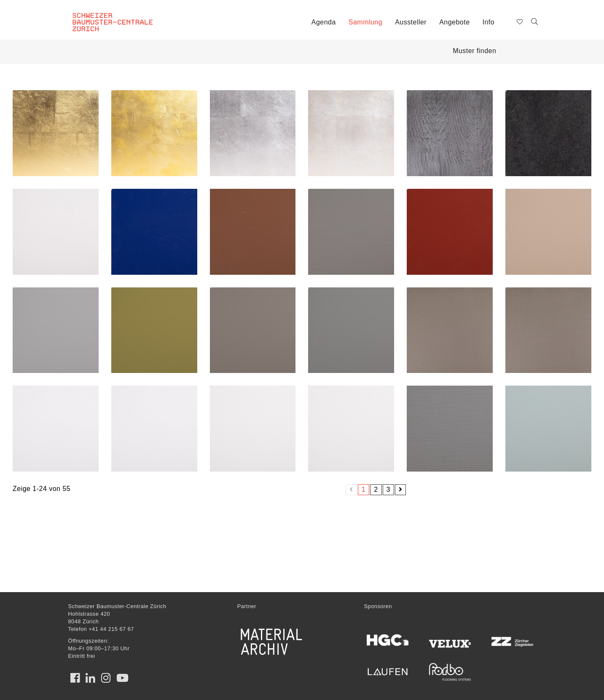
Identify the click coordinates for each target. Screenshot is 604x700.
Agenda (324, 22)
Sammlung (365, 22)
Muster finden (474, 51)
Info (489, 22)
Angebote (454, 22)
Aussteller (411, 22)
